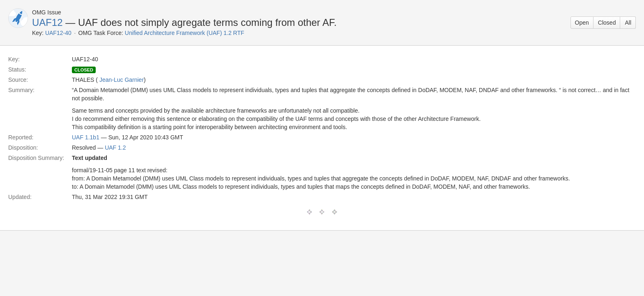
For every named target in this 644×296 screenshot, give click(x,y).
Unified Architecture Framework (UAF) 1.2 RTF (185, 33)
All (628, 23)
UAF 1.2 (115, 148)
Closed (607, 23)
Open (582, 23)
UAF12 (47, 22)
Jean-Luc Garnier (122, 80)
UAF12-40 (58, 33)
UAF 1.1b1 (86, 137)
